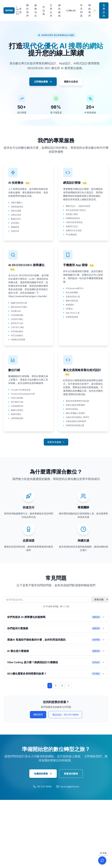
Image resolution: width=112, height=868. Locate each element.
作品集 (44, 10)
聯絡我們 (90, 10)
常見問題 (81, 10)
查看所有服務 (56, 442)
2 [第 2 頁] (56, 686)
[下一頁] (69, 686)
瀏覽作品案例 (71, 82)
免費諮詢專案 (43, 774)
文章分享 (51, 10)
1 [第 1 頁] (50, 686)
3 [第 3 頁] (62, 686)
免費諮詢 (104, 10)
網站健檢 (59, 10)
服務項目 (36, 10)
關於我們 (27, 10)
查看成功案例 (71, 774)
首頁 (20, 10)
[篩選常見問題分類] (100, 599)
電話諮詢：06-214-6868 (65, 715)
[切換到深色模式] (95, 10)
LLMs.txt (71, 10)
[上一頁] (43, 686)
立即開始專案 (43, 82)
